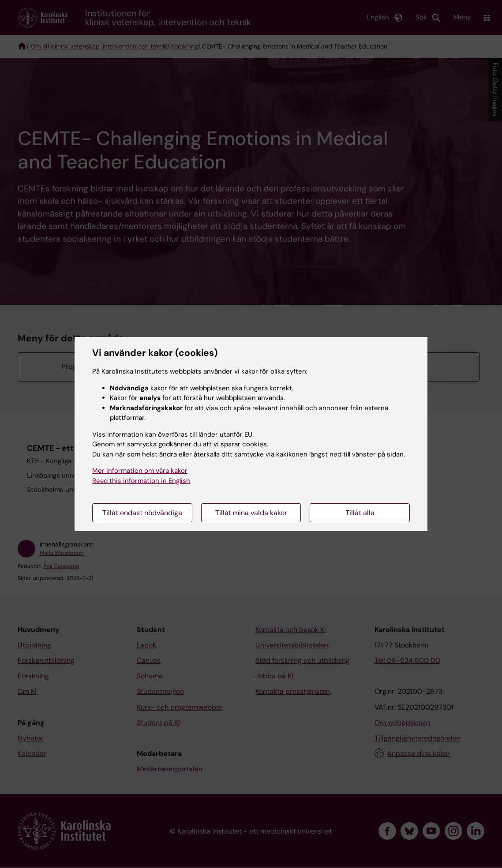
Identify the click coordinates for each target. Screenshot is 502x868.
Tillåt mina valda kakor (251, 513)
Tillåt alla (360, 513)
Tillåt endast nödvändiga (142, 513)
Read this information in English (141, 481)
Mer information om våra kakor (140, 471)
